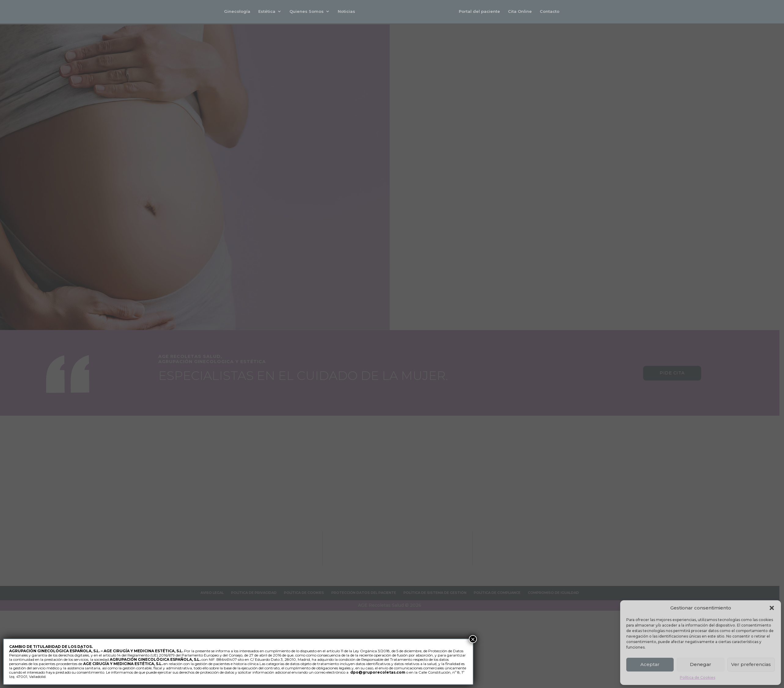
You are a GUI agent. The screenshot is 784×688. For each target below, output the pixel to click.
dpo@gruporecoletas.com (378, 672)
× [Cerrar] (473, 639)
